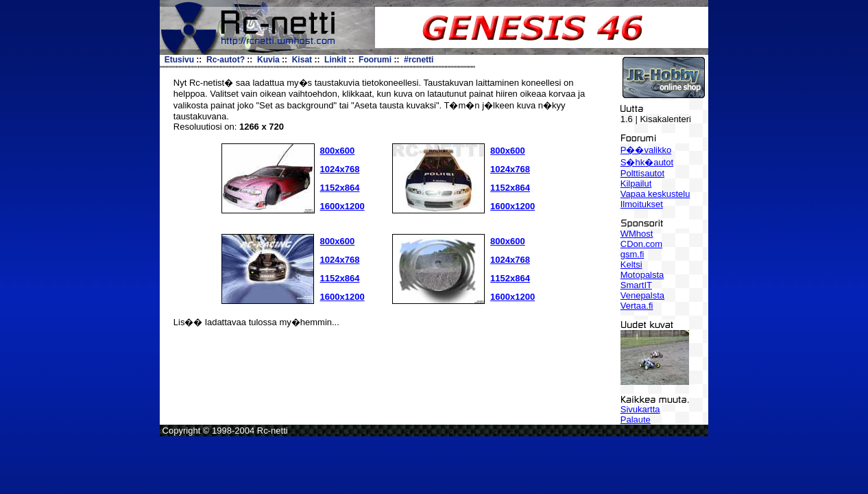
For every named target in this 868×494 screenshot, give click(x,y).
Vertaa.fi (637, 306)
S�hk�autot (647, 162)
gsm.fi (632, 254)
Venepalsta (642, 295)
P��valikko (646, 150)
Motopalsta (642, 275)
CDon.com (641, 244)
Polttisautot (642, 173)
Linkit (335, 60)
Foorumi (375, 60)
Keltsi (631, 264)
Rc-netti (273, 431)
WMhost (637, 234)
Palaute (636, 420)
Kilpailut (636, 184)
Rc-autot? (226, 60)
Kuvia (268, 60)
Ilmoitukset (642, 204)
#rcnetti (419, 60)
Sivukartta (640, 409)
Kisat (302, 60)
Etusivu (179, 60)
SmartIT (636, 285)
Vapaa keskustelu (655, 194)
